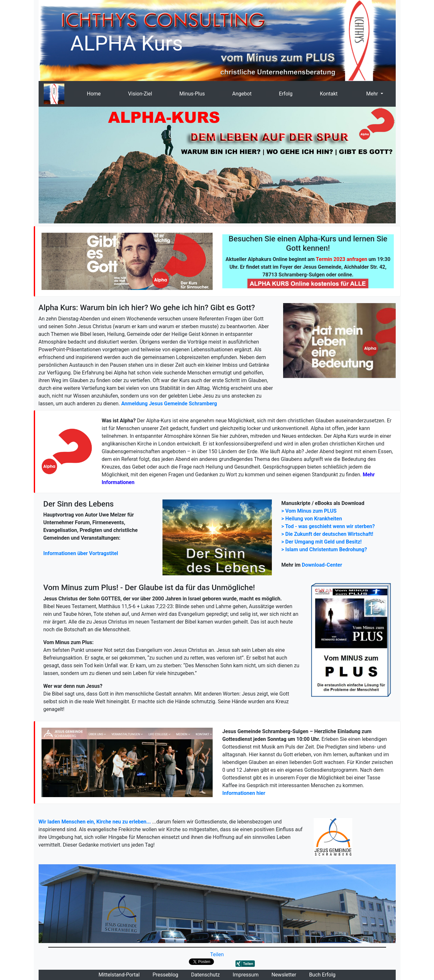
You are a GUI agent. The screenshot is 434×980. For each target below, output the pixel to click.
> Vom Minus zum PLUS (309, 511)
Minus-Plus (192, 94)
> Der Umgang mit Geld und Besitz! (322, 542)
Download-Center (322, 565)
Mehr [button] (372, 94)
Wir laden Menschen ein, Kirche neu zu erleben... (95, 822)
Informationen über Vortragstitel (81, 553)
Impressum (246, 975)
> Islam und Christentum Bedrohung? (324, 549)
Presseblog (165, 975)
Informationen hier (244, 793)
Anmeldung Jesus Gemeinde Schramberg (169, 404)
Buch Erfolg (322, 975)
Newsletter (284, 975)
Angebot (242, 94)
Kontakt (329, 94)
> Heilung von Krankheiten (312, 519)
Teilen (217, 954)
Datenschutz (205, 975)
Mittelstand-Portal (119, 975)
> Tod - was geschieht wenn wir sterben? (328, 526)
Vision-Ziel (140, 94)
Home (94, 94)
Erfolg (286, 94)
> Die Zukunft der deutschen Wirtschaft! (328, 534)
